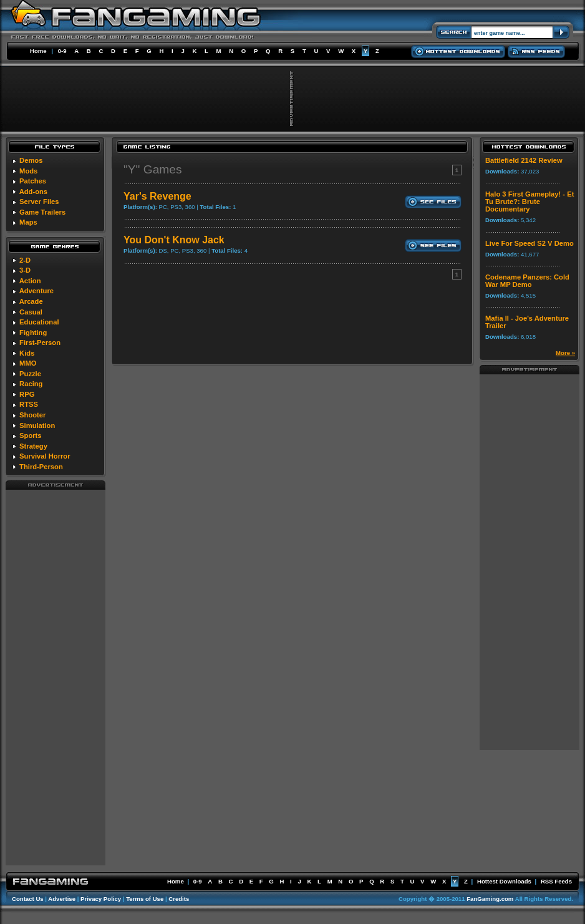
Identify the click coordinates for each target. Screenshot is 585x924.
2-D (25, 260)
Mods (28, 171)
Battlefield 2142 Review (524, 160)
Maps (28, 222)
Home (38, 51)
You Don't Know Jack (174, 240)
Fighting (33, 333)
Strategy (33, 446)
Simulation (37, 426)
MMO (28, 363)
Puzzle (30, 374)
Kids (27, 353)
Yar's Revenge (157, 196)
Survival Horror (45, 456)
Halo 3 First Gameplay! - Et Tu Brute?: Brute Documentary (529, 202)
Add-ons (33, 192)
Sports (30, 435)
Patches (33, 181)
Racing (31, 384)
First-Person (40, 343)
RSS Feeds (556, 881)
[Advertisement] (56, 677)
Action (30, 281)
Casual (31, 312)
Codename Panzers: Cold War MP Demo (527, 281)
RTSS (29, 404)
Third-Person (41, 467)
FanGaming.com (490, 899)
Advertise (62, 899)
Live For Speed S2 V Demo (529, 243)
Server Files (39, 202)
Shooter (32, 415)
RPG (27, 394)
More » (565, 353)
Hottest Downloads (504, 881)
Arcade (31, 301)
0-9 (62, 51)
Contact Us (28, 899)
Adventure (36, 291)
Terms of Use (145, 899)
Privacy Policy (101, 899)
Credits (179, 899)
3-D (25, 270)
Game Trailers (42, 212)
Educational (39, 322)
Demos (31, 160)
